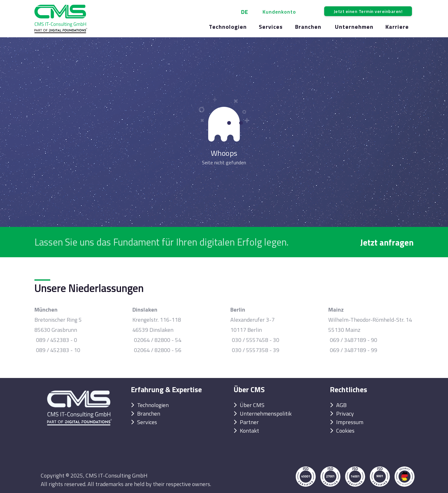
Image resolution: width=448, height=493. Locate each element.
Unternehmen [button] (354, 27)
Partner (249, 422)
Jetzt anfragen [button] (387, 242)
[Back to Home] (61, 19)
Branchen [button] (308, 27)
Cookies (345, 431)
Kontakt (249, 431)
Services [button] (271, 27)
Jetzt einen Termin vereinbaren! (368, 11)
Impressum (350, 422)
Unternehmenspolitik (266, 414)
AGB (341, 405)
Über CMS (252, 405)
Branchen (149, 414)
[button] (280, 12)
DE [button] (245, 12)
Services (147, 422)
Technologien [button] (228, 27)
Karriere (397, 27)
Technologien (153, 405)
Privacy (345, 414)
